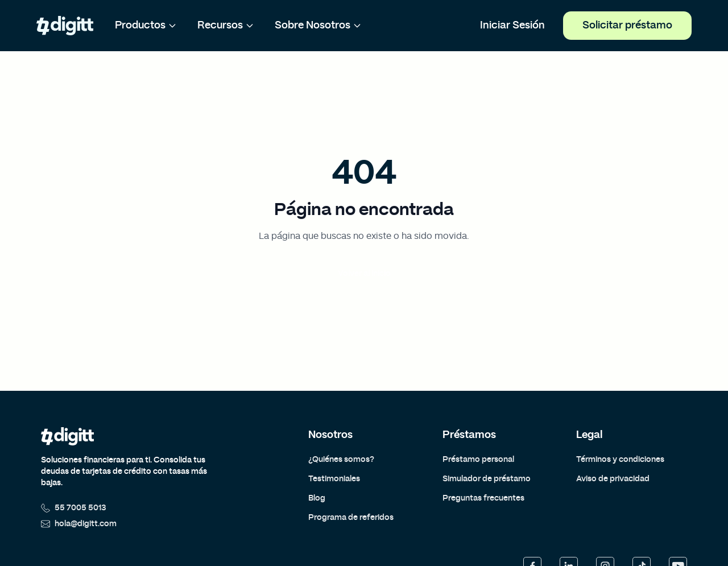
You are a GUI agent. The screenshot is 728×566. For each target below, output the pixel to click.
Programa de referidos (351, 518)
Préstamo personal (478, 460)
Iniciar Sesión (512, 26)
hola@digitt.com (79, 524)
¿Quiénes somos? (341, 460)
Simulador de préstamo (487, 479)
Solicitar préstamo (627, 26)
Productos (146, 26)
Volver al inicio (364, 274)
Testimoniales (334, 479)
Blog (317, 498)
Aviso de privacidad (613, 479)
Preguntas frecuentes (483, 498)
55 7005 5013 (74, 508)
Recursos (226, 26)
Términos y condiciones (620, 460)
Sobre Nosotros (318, 26)
